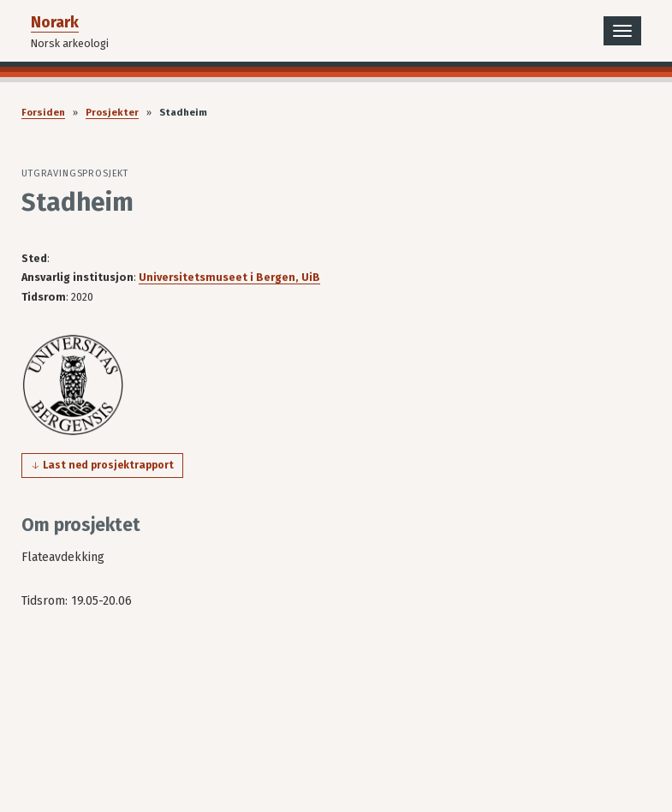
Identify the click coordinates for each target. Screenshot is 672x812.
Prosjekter (112, 113)
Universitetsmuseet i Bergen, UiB (229, 277)
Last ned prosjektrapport (108, 465)
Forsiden (43, 113)
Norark (55, 22)
